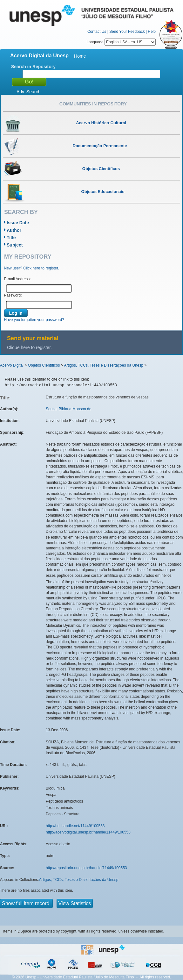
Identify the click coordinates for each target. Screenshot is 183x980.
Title (11, 238)
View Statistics (75, 903)
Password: (13, 295)
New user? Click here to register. (32, 268)
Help (152, 32)
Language (121, 42)
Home (80, 56)
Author (14, 230)
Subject (15, 245)
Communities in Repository (93, 104)
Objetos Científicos (44, 365)
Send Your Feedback (127, 32)
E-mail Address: (17, 279)
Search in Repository (33, 67)
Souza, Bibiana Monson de (68, 409)
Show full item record (26, 903)
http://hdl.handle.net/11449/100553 (75, 826)
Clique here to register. (29, 347)
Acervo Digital (12, 365)
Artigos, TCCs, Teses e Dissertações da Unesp (104, 365)
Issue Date (18, 223)
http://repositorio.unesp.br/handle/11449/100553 (86, 868)
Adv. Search (28, 92)
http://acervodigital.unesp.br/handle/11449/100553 (88, 832)
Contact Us (97, 32)
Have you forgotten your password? (34, 320)
